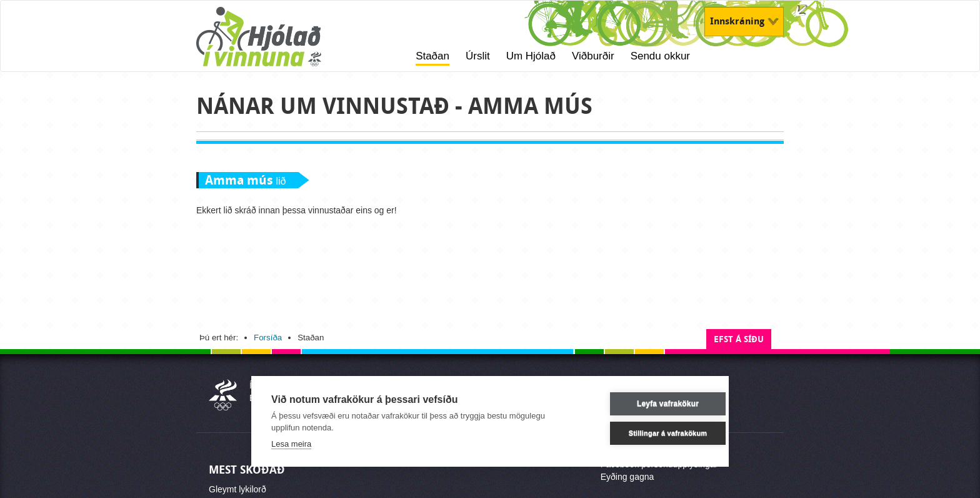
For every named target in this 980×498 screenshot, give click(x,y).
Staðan (432, 56)
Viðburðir (593, 56)
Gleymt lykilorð (237, 489)
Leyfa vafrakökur (648, 404)
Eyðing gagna (627, 477)
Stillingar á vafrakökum (649, 433)
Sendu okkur (660, 56)
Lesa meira (291, 444)
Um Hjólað (531, 56)
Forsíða (268, 338)
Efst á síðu (739, 339)
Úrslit (478, 56)
